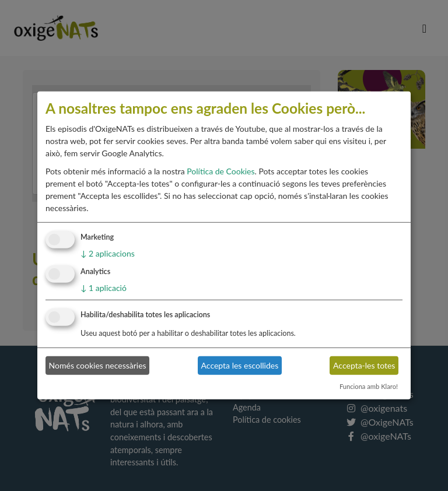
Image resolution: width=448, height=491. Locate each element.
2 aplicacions (108, 253)
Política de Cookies (220, 171)
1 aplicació (104, 288)
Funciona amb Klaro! (369, 386)
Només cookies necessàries (98, 365)
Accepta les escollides (240, 365)
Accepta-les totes (364, 365)
